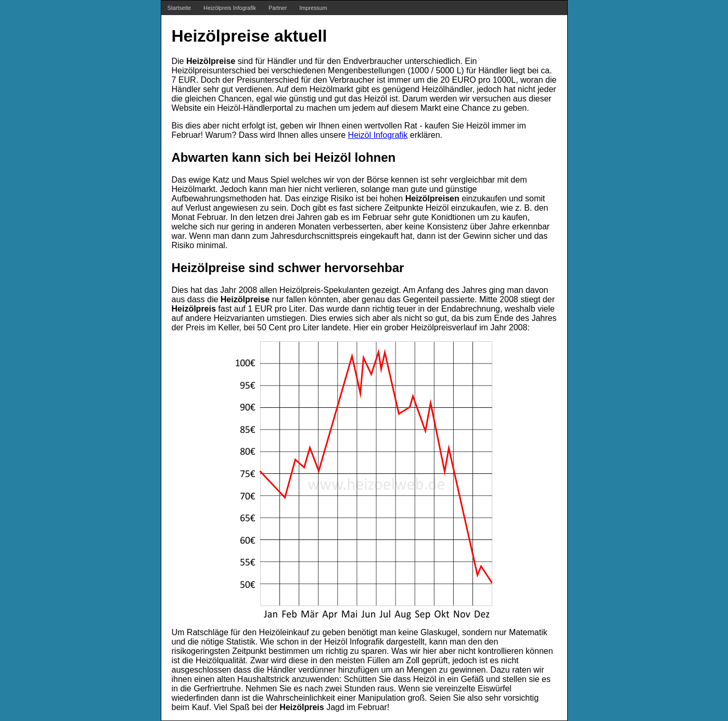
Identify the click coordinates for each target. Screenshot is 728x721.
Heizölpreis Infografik (230, 8)
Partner (278, 8)
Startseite (180, 8)
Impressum (313, 8)
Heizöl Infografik (378, 135)
